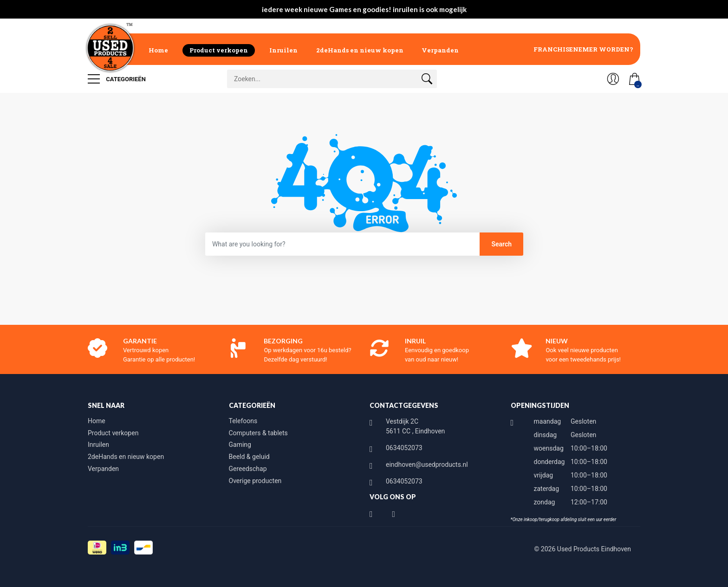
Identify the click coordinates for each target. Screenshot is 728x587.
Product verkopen (219, 50)
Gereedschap (248, 469)
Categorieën (117, 79)
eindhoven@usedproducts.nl (427, 464)
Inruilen (283, 50)
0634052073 (404, 448)
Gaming (240, 445)
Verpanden (440, 50)
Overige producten (255, 481)
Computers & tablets (258, 433)
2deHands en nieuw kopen (360, 50)
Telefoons (243, 421)
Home (158, 50)
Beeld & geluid (249, 457)
